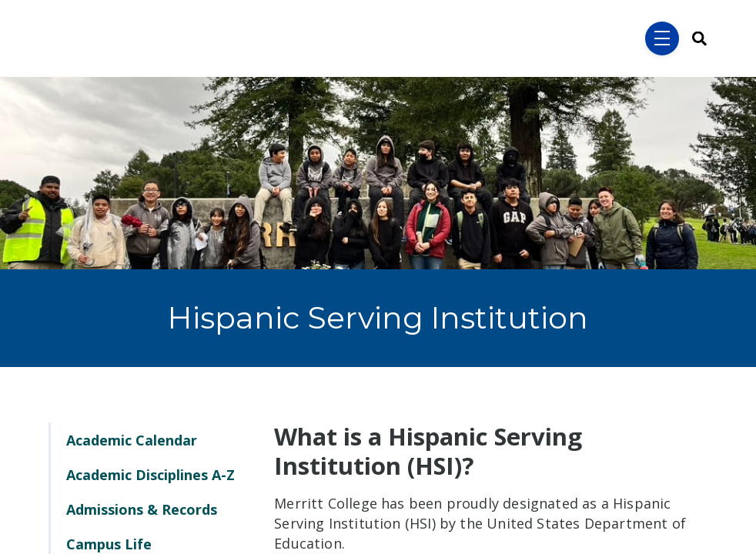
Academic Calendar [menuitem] (132, 440)
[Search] (694, 39)
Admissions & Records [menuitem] (142, 509)
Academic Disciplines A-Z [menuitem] (151, 475)
